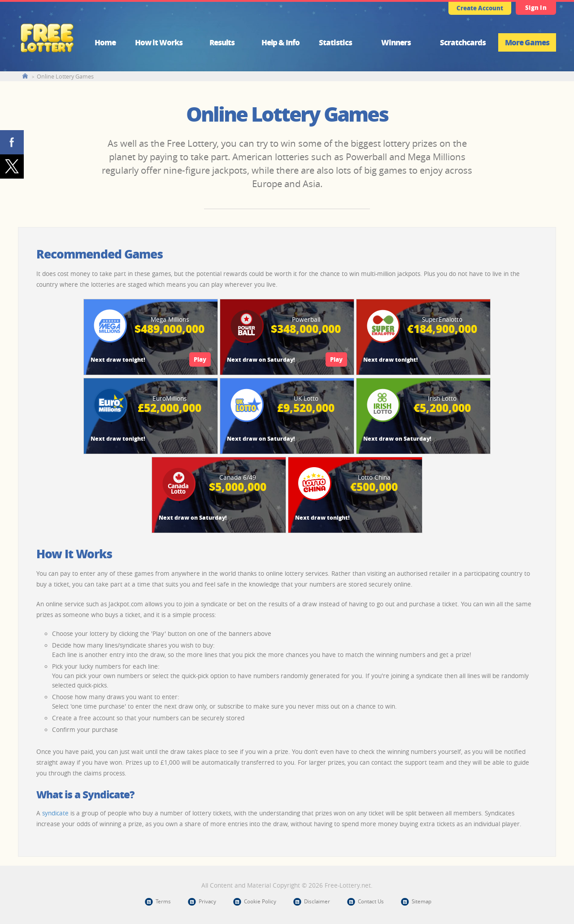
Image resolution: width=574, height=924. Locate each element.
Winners (396, 42)
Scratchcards (463, 42)
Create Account (480, 8)
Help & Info (280, 42)
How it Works (159, 42)
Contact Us (371, 901)
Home (105, 42)
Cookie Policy (260, 901)
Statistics (335, 42)
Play (200, 359)
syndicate (55, 813)
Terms (163, 901)
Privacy (207, 901)
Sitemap (422, 901)
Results (222, 42)
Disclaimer (317, 901)
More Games (527, 42)
